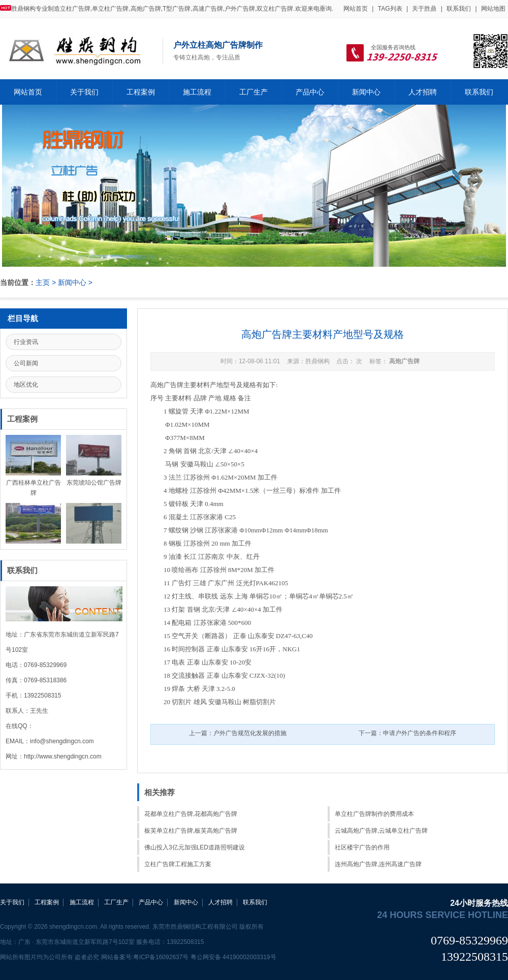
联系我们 (459, 9)
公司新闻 (26, 363)
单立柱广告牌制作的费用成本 (374, 814)
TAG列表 (390, 9)
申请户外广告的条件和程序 (420, 733)
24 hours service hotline (442, 915)
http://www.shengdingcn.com (63, 756)
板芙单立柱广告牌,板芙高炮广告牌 (191, 831)
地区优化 (26, 385)
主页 (43, 282)
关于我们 (84, 92)
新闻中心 (366, 92)
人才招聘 (423, 92)
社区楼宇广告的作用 (362, 847)
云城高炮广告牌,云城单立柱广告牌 (381, 831)
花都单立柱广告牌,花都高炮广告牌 (191, 814)
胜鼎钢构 (317, 361)
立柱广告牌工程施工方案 (178, 864)
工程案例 (141, 92)
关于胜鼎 (424, 9)
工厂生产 (253, 92)
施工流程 (197, 92)
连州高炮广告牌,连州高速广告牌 (378, 864)
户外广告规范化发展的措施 (250, 733)
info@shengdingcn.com (62, 741)
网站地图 (493, 9)
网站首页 (356, 9)
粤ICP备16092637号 (161, 957)
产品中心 (310, 92)
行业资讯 (26, 342)
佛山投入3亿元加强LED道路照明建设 (195, 847)
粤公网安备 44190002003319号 (233, 957)
